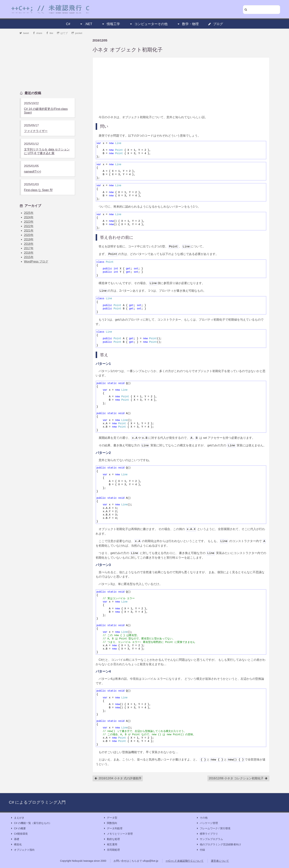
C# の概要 (18, 828)
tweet (24, 33)
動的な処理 (112, 839)
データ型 (110, 818)
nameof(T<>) (32, 172)
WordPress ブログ (36, 262)
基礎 (15, 839)
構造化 (16, 844)
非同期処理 (112, 850)
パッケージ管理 (207, 823)
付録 (201, 850)
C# (68, 24)
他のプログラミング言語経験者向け (219, 844)
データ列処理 (113, 828)
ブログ (215, 24)
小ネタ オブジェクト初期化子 (128, 50)
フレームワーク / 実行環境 (213, 828)
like (50, 33)
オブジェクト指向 (22, 850)
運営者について (220, 861)
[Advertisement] (181, 86)
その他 (202, 818)
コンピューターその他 (148, 24)
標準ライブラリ (207, 834)
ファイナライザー (36, 131)
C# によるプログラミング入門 (37, 802)
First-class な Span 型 (38, 190)
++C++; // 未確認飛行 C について (184, 861)
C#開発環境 (19, 834)
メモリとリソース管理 (118, 834)
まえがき (17, 818)
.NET (86, 24)
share (37, 33)
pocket (77, 33)
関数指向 (110, 823)
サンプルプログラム (210, 839)
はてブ (62, 33)
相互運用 (110, 844)
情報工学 (111, 24)
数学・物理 (188, 24)
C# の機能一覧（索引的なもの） (31, 823)
